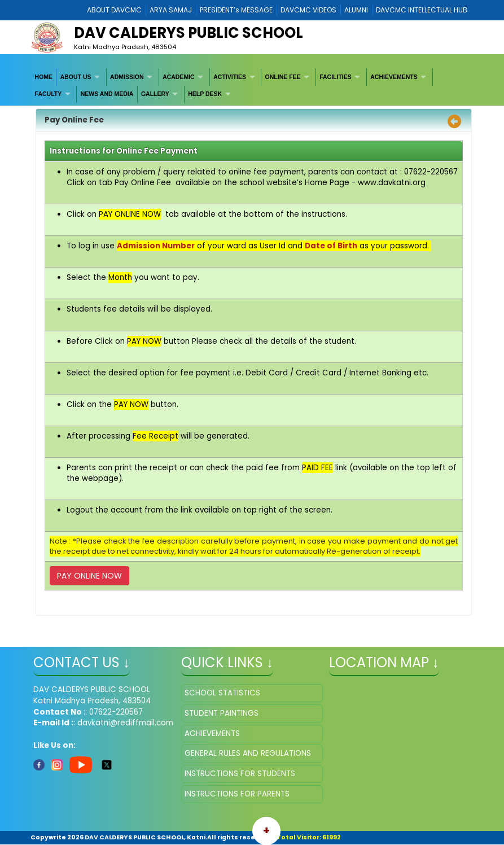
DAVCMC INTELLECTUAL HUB (422, 10)
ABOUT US (76, 77)
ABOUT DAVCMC (114, 10)
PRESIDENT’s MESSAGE (236, 10)
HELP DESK (205, 94)
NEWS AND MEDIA (107, 94)
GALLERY (155, 94)
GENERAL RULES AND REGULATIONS (248, 753)
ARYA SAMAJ (171, 10)
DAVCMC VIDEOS (308, 10)
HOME (44, 77)
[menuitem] (44, 77)
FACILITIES (336, 77)
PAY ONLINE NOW (89, 576)
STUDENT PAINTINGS (222, 713)
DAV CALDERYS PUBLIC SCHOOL (189, 33)
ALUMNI (356, 10)
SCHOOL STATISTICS (222, 693)
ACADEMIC (179, 77)
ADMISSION (127, 77)
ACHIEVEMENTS (394, 77)
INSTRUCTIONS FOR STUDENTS (240, 774)
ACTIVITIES (230, 77)
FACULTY (49, 94)
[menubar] (252, 86)
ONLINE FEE (283, 77)
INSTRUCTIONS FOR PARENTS (237, 794)
